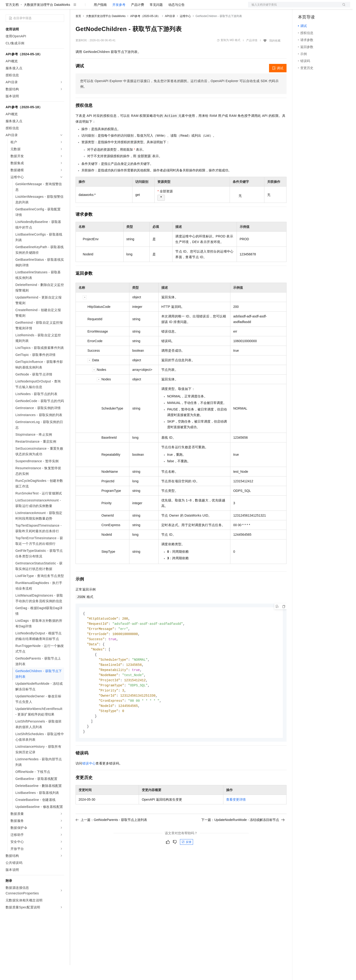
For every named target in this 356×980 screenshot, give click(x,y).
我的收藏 (275, 56)
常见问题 (156, 20)
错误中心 (89, 784)
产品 (61, 7)
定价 (101, 7)
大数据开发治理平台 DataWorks (47, 20)
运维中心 (185, 31)
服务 (138, 7)
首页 (78, 31)
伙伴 (126, 7)
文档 (293, 7)
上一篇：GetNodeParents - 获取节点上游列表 (111, 840)
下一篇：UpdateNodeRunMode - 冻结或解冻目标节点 (243, 840)
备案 (303, 7)
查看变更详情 (236, 820)
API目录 (170, 31)
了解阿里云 (154, 7)
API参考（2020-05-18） (145, 31)
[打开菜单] (7, 7)
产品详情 (252, 55)
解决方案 (75, 7)
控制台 (314, 7)
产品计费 (138, 20)
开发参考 (119, 20)
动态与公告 (176, 20)
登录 (342, 7)
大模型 (48, 7)
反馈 (187, 862)
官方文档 (12, 20)
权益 (90, 7)
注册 (325, 7)
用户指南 (100, 20)
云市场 (114, 7)
